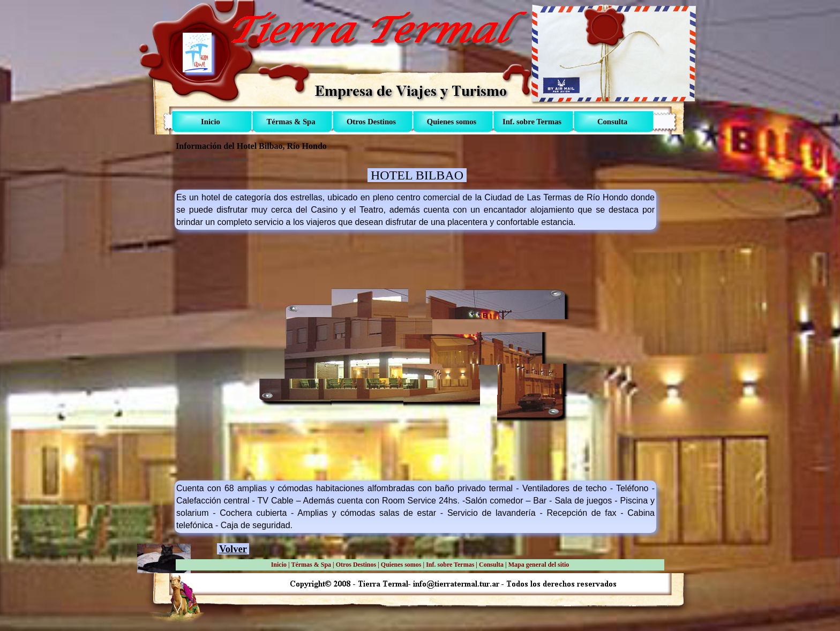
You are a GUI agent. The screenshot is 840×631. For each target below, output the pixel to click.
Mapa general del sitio (539, 565)
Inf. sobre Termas (450, 565)
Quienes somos (401, 565)
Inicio (279, 565)
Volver (233, 549)
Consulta (491, 565)
